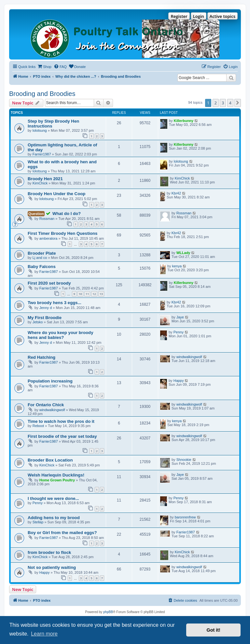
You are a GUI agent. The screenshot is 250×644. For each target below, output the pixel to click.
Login (199, 16)
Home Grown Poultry (57, 480)
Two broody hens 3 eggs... (55, 303)
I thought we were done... (53, 498)
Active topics (222, 16)
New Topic (23, 589)
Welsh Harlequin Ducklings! (56, 475)
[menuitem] (44, 67)
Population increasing (50, 381)
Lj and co (40, 258)
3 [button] (223, 103)
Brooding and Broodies (42, 94)
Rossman (47, 219)
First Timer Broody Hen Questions (62, 233)
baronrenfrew (185, 517)
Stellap (38, 522)
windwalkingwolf (189, 357)
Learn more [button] (44, 634)
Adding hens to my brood (54, 518)
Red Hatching (42, 357)
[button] (238, 103)
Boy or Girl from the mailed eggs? (62, 533)
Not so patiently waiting (52, 567)
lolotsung (40, 130)
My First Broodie (45, 318)
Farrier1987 (42, 154)
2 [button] (216, 103)
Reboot (38, 426)
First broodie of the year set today (62, 436)
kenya (177, 266)
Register (179, 16)
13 (101, 294)
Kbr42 (176, 193)
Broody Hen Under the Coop (56, 194)
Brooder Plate (42, 253)
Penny (179, 332)
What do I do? (67, 214)
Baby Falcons (42, 267)
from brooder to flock (49, 552)
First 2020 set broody (49, 283)
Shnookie (184, 460)
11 (87, 294)
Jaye (180, 317)
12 (94, 294)
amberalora (49, 238)
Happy (179, 381)
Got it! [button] (214, 630)
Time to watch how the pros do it (61, 421)
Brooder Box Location (50, 460)
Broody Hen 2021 (45, 179)
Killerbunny (184, 121)
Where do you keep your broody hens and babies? (61, 335)
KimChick (40, 183)
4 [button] (230, 103)
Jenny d (46, 308)
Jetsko (38, 322)
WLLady (183, 253)
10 (80, 294)
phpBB (108, 612)
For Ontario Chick (46, 405)
